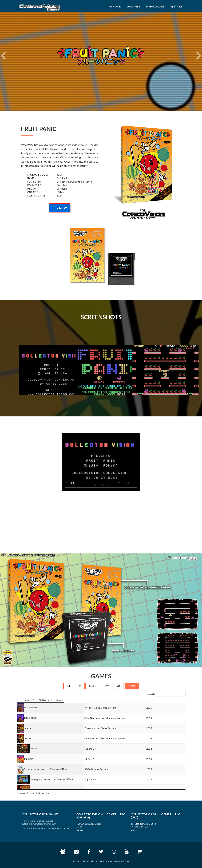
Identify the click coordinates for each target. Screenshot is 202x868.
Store (177, 6)
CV (80, 686)
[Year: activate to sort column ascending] (176, 700)
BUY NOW (60, 208)
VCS (118, 686)
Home (115, 6)
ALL (69, 686)
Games (134, 6)
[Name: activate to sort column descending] (57, 700)
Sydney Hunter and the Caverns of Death (47, 769)
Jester (28, 728)
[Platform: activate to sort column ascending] (132, 700)
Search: (166, 694)
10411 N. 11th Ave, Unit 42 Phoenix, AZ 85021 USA (143, 827)
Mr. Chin (29, 759)
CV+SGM (93, 686)
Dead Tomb (30, 707)
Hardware (155, 6)
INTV (107, 686)
